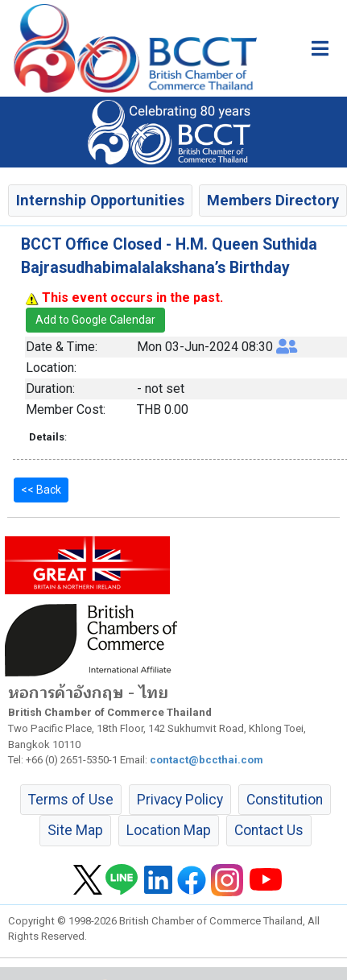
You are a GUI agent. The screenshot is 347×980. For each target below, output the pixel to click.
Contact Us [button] (269, 830)
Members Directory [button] (273, 200)
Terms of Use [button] (71, 800)
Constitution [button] (285, 800)
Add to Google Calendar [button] (95, 320)
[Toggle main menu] (320, 48)
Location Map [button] (169, 830)
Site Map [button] (75, 830)
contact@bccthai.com (207, 760)
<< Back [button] (41, 490)
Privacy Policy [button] (180, 800)
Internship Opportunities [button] (100, 200)
